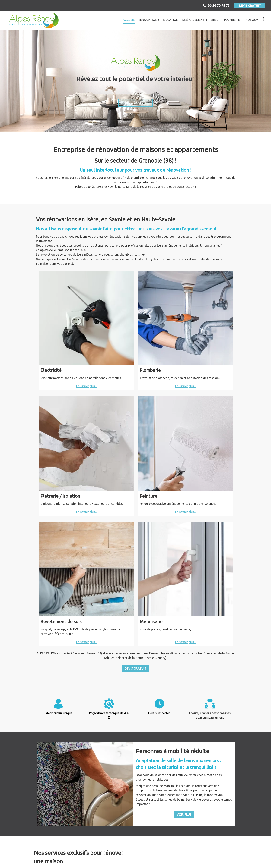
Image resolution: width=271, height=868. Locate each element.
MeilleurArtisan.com (102, 862)
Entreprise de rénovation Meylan (234, 849)
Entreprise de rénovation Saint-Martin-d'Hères (37, 853)
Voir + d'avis (135, 817)
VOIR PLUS (184, 522)
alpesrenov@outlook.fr (198, 839)
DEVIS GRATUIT (250, 6)
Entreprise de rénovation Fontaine (103, 849)
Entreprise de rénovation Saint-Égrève (168, 849)
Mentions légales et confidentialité (143, 862)
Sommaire (188, 862)
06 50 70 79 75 (167, 839)
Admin (174, 862)
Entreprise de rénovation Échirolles (37, 849)
